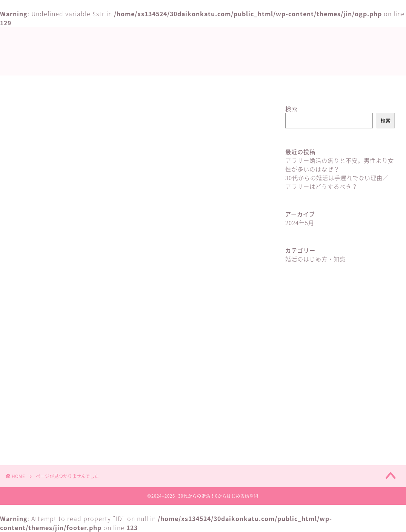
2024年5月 (300, 223)
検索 (291, 109)
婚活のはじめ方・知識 (221, 85)
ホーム (165, 85)
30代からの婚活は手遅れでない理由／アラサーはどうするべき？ (337, 182)
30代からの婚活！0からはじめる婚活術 (203, 52)
